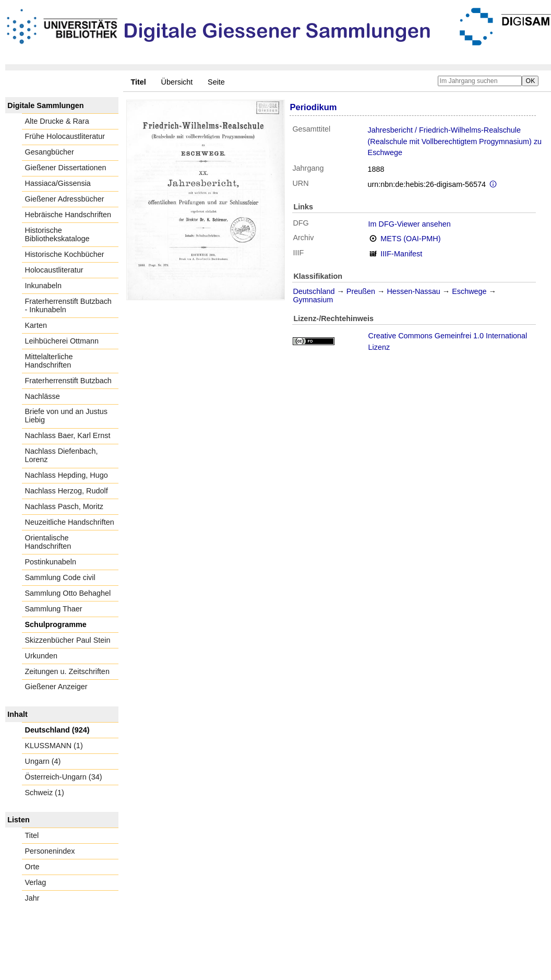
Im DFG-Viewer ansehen (410, 224)
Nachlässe (43, 396)
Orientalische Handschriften (48, 542)
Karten (36, 325)
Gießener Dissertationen (66, 168)
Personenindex (50, 851)
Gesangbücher (50, 152)
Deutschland (314, 291)
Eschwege (469, 291)
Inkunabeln (43, 286)
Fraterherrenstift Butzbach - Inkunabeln (68, 305)
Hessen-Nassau (413, 291)
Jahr (32, 898)
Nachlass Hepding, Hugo (67, 475)
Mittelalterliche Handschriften (49, 361)
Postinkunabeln (51, 562)
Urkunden (41, 656)
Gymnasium (313, 300)
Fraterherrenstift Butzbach (68, 381)
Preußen (361, 291)
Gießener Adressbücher (65, 199)
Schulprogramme (56, 624)
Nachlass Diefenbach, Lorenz (62, 455)
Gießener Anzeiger (56, 687)
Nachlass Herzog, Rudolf (67, 491)
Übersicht (177, 82)
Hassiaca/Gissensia (58, 183)
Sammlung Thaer (54, 609)
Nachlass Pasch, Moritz (64, 506)
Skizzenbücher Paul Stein (68, 640)
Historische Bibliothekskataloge (57, 234)
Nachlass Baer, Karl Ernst (68, 435)
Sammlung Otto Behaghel (68, 593)
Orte (32, 867)
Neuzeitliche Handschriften (70, 522)
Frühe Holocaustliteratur (65, 136)
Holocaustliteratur (54, 270)
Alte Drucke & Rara (57, 121)
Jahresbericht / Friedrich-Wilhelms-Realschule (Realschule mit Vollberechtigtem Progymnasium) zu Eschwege (455, 141)
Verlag (36, 882)
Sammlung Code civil (60, 577)
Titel (32, 835)
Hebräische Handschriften (68, 215)
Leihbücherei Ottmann (62, 341)
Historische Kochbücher (65, 254)
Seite (216, 82)
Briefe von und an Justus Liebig (66, 416)
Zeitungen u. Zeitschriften (67, 671)
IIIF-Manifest (401, 254)
